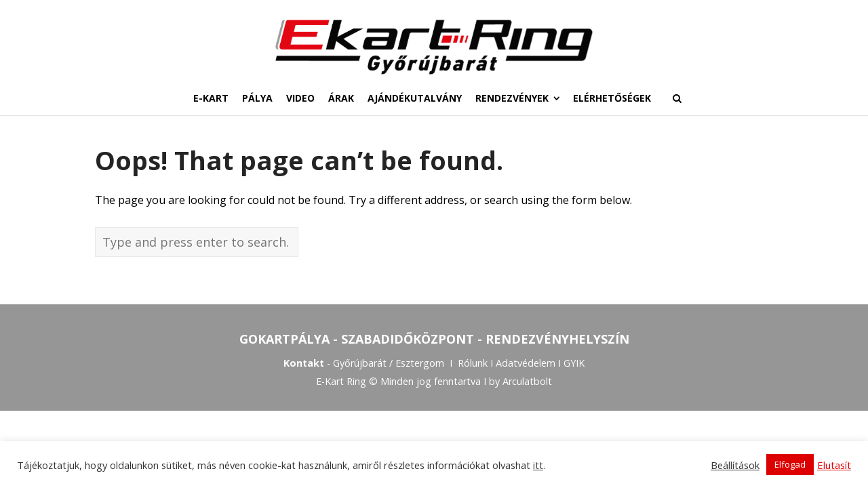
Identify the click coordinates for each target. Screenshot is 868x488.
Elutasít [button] (834, 465)
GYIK (574, 364)
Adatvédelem (526, 364)
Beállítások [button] (735, 465)
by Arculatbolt (520, 383)
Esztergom (420, 364)
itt (538, 465)
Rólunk (473, 364)
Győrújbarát (360, 364)
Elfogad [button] (790, 464)
